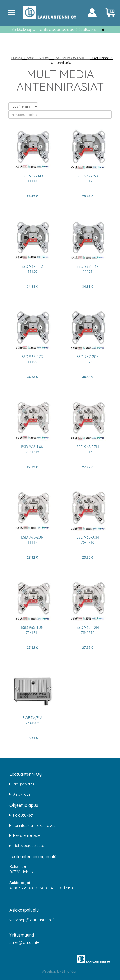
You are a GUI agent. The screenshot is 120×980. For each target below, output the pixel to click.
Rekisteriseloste (27, 835)
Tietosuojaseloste (29, 846)
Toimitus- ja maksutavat (34, 825)
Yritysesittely (24, 784)
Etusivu (16, 58)
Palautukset (23, 815)
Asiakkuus (22, 794)
